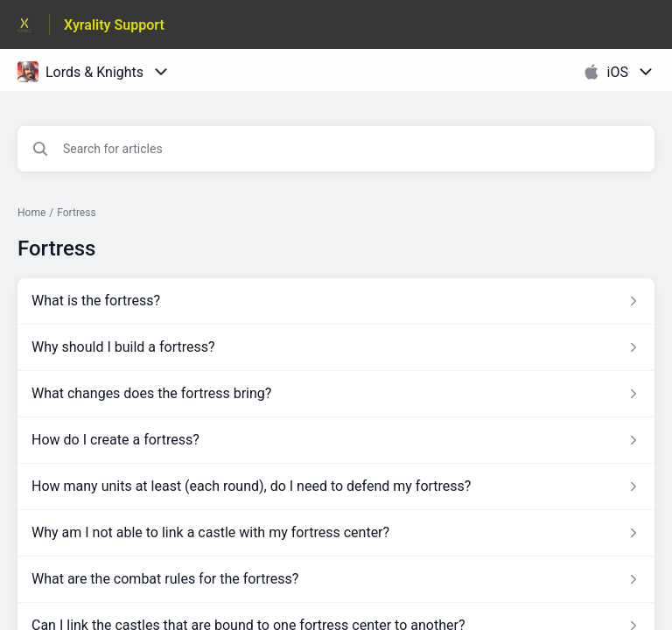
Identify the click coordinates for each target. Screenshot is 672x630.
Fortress (76, 213)
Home (31, 213)
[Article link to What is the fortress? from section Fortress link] (336, 301)
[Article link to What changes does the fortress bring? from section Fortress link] (336, 394)
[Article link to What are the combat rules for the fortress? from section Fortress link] (336, 579)
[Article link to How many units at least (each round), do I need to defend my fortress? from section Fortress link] (336, 486)
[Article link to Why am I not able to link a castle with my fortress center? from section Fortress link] (336, 533)
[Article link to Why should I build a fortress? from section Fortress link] (336, 347)
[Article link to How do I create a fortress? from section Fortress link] (336, 440)
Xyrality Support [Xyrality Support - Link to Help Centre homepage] (114, 25)
